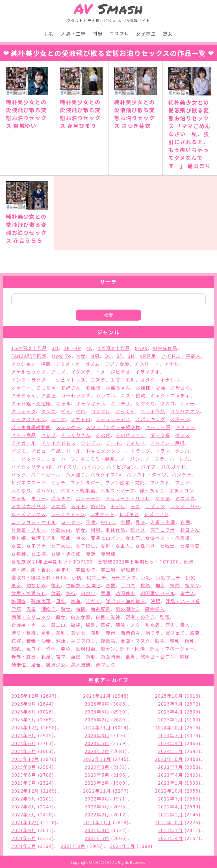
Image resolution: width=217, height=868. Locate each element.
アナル (172, 364)
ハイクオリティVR (32, 467)
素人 (185, 625)
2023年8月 (97, 767)
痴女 (61, 617)
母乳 (61, 601)
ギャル (63, 403)
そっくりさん (76, 435)
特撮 (81, 609)
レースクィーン (68, 514)
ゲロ (81, 411)
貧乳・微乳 (182, 641)
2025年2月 (97, 719)
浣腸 (156, 601)
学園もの (86, 569)
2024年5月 (97, 743)
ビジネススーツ (29, 482)
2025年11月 (97, 696)
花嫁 (16, 641)
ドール (74, 451)
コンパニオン (185, 411)
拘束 (160, 585)
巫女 (16, 585)
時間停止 (125, 593)
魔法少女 (56, 664)
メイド (78, 506)
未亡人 (188, 593)
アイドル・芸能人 (181, 356)
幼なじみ (36, 585)
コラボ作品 (153, 411)
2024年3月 (24, 751)
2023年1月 (170, 783)
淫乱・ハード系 (183, 601)
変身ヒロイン (106, 538)
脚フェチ (175, 633)
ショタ (58, 419)
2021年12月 (25, 822)
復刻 (56, 585)
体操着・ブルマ (29, 530)
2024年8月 (97, 735)
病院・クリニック (31, 617)
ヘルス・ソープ (118, 490)
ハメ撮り (76, 475)
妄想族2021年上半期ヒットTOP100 (52, 562)
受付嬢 (19, 538)
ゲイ (66, 411)
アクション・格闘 (31, 364)
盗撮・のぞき (140, 617)
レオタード (102, 514)
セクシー (185, 427)
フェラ (182, 482)
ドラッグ (140, 451)
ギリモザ (121, 403)
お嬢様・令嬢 (151, 388)
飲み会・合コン (158, 656)
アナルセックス (29, 372)
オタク (148, 380)
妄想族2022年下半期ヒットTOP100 (138, 562)
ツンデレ (91, 443)
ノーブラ (155, 459)
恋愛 (111, 585)
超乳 (16, 649)
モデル (118, 506)
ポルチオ (61, 498)
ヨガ (135, 506)
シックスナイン (29, 419)
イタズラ (81, 372)
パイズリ (67, 467)
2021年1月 (122, 846)
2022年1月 (170, 814)
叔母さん (190, 530)
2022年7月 (170, 799)
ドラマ (163, 451)
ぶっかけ (46, 490)
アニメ (59, 372)
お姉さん (71, 388)
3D (55, 348)
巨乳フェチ (168, 577)
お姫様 (93, 388)
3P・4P (72, 348)
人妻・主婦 (73, 33)
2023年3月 (24, 783)
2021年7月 (170, 830)
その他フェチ (131, 435)
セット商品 (24, 435)
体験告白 (61, 530)
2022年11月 (97, 791)
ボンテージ (88, 498)
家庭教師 (131, 569)
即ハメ (138, 530)
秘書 (91, 625)
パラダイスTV (106, 475)
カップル (106, 395)
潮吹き (49, 609)
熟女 (168, 33)
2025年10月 (169, 696)
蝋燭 (61, 641)
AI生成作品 (165, 348)
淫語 (16, 609)
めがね (98, 506)
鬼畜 (36, 664)
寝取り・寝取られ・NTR (39, 577)
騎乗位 (19, 664)
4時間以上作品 (114, 348)
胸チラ (153, 633)
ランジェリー (185, 506)
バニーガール (46, 475)
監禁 (165, 617)
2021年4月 (170, 838)
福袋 (76, 625)
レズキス (129, 514)
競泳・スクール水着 (138, 625)
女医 (16, 546)
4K (89, 348)
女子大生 (61, 546)
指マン (192, 585)
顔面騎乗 (110, 656)
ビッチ (58, 482)
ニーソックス (26, 459)
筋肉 (170, 625)
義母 (111, 633)
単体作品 (115, 530)
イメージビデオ (113, 372)
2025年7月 (170, 704)
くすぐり (145, 403)
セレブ (49, 435)
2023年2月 (97, 783)
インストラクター (31, 380)
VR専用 (148, 356)
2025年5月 (97, 712)
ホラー (39, 498)
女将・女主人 (116, 546)
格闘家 (19, 601)
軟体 (51, 649)
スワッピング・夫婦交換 (113, 427)
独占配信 (101, 609)
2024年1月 (170, 751)
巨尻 (191, 577)
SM (131, 356)
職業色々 (131, 633)
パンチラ (182, 475)
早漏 (106, 593)
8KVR (141, 348)
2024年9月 (24, 735)
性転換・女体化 (83, 585)
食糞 (130, 656)
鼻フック (106, 664)
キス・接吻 (133, 395)
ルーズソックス (29, 514)
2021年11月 (97, 822)
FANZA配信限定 (29, 356)
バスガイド (173, 467)
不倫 (91, 522)
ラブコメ (155, 506)
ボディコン (181, 490)
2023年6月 (24, 775)
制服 (98, 33)
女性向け (145, 546)
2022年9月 (24, 799)
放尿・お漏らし (29, 593)
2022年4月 (170, 806)
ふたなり (21, 490)
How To (62, 356)
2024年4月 (170, 743)
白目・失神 (108, 617)
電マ (61, 656)
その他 (103, 435)
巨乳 (49, 33)
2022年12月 (25, 791)
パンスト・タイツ (147, 475)
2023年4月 (170, 775)
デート (113, 443)
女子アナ (36, 546)
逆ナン (108, 649)
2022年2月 (97, 814)
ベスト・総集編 (78, 490)
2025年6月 (24, 712)
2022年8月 (97, 799)
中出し (108, 522)
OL (108, 356)
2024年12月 (25, 727)
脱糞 (195, 633)
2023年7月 (170, 767)
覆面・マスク (135, 641)
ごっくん (125, 411)
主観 (126, 522)
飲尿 (185, 656)
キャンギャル (91, 403)
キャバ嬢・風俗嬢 (31, 403)
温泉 (31, 609)
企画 (185, 522)
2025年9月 (24, 704)
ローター (71, 522)
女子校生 (146, 33)
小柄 (77, 577)
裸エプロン (83, 641)
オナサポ (170, 380)
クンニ (48, 411)
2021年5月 (97, 838)
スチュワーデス (113, 419)
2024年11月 (97, 727)
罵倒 (46, 633)
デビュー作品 (46, 451)
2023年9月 (24, 767)
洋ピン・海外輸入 (126, 601)
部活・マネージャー (172, 649)
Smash (109, 9)
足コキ (34, 649)
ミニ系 (59, 506)
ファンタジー (85, 482)
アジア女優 (117, 364)
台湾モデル (44, 538)
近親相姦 (86, 649)
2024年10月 (169, 727)
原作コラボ (163, 530)
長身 (46, 656)
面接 (76, 656)
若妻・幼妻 (39, 641)
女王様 (39, 554)
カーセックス (76, 395)
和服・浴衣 (73, 538)
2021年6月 (24, 838)
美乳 (61, 633)
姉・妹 (19, 569)
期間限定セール (158, 593)
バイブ (148, 467)
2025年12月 (25, 696)
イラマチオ (147, 372)
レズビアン (156, 514)
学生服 (108, 569)
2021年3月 (24, 846)
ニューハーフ (61, 459)
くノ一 (187, 403)
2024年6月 (24, 743)
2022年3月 (24, 814)
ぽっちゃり (152, 490)
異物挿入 (155, 609)
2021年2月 (73, 846)
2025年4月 (170, 712)
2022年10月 (169, 791)
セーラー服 (158, 427)
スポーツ (180, 419)
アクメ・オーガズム (78, 364)
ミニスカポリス (29, 506)
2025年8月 (97, 704)
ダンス (183, 435)
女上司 (133, 538)
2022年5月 (97, 806)
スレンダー (68, 427)
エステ (98, 380)
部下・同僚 (133, 649)
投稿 (145, 585)
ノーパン (130, 459)
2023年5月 (97, 775)
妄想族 (108, 554)
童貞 (106, 625)
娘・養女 (41, 569)
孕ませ (63, 569)
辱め (66, 649)
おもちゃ (46, 388)
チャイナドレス (59, 443)
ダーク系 (160, 435)
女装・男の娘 (66, 554)
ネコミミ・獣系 (98, 459)
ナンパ (182, 451)
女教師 (19, 554)
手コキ (128, 585)
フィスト (160, 482)
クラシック (24, 411)
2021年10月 (169, 822)
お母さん (180, 388)
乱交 (141, 522)
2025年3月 (24, 719)
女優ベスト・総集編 (168, 538)
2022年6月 (24, 806)
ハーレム (179, 459)
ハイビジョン (121, 467)
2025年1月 (170, 719)
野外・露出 (24, 656)
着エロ (58, 625)
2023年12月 (25, 759)
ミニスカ (185, 498)
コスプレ (119, 33)
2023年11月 (97, 759)
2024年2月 (97, 751)
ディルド (135, 443)
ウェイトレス (71, 380)
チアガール (24, 443)
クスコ (167, 403)
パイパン (92, 467)
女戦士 (167, 546)
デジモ (19, 451)
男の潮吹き (128, 609)
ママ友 (163, 498)
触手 (160, 641)
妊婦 (189, 562)
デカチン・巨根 (167, 443)
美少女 (78, 633)
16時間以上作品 (29, 348)
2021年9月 (24, 830)
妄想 (91, 554)
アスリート (147, 364)
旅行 (71, 593)
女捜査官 (190, 546)
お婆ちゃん (118, 388)
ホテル (19, 498)
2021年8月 (97, 830)
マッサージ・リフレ (128, 498)
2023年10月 (169, 759)
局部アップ (124, 577)
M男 (95, 356)
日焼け (88, 593)
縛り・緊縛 (24, 633)
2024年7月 (170, 735)
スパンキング (150, 419)
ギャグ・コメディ (170, 395)
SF (120, 356)
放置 (56, 593)
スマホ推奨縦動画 (31, 427)
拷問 (175, 585)
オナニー (21, 388)
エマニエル (123, 380)
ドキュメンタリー (106, 451)
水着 (76, 601)
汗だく (93, 601)
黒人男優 (81, 664)
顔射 (91, 656)
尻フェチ (96, 577)
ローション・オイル (34, 522)
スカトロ (81, 419)
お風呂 (49, 395)
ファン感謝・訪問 (125, 482)
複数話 (108, 641)
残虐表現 (41, 601)
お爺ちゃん (24, 395)
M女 (81, 356)
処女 (81, 530)
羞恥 (96, 633)
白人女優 (81, 617)
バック (19, 475)
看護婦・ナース (29, 625)
